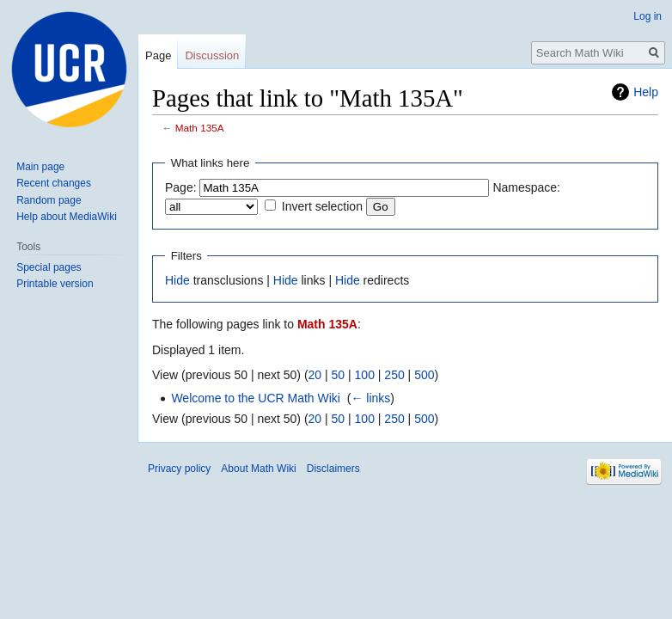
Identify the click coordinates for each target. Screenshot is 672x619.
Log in (648, 16)
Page (158, 55)
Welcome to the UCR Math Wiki (256, 398)
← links (370, 398)
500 (424, 375)
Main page (40, 167)
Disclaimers (333, 469)
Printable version (55, 284)
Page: (181, 187)
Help (646, 92)
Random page (49, 200)
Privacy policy (179, 469)
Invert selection (322, 206)
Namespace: (526, 187)
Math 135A (200, 128)
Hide (177, 280)
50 (339, 375)
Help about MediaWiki (67, 217)
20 (315, 375)
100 (365, 375)
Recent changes (54, 183)
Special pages (49, 267)
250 (394, 375)
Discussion (212, 55)
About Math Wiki (258, 469)
